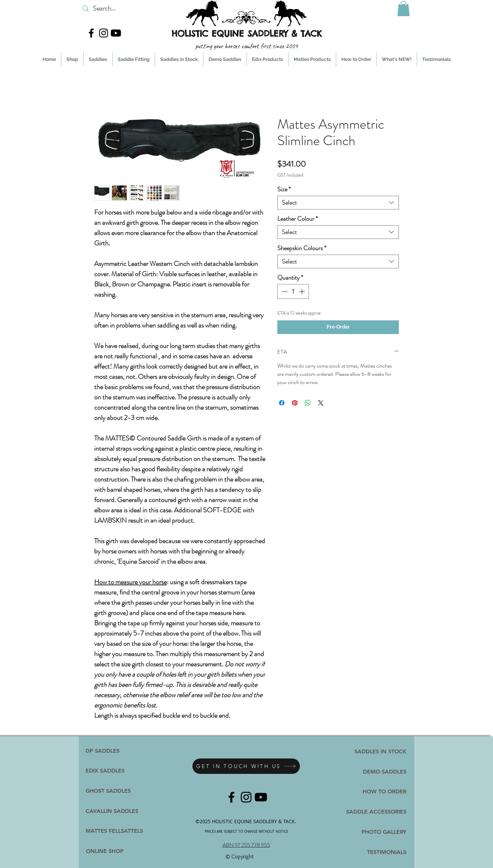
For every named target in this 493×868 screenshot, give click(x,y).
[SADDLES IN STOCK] (378, 751)
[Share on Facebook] (282, 403)
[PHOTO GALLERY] (372, 832)
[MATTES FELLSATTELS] (118, 831)
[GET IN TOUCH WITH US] (246, 766)
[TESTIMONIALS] (372, 852)
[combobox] (338, 203)
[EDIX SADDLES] (108, 771)
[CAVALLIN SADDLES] (112, 811)
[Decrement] (284, 291)
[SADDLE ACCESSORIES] (374, 812)
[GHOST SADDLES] (112, 791)
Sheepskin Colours (302, 248)
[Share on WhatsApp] (308, 403)
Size (284, 189)
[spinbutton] (293, 291)
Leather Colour (298, 219)
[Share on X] (321, 403)
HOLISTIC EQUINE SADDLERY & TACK (247, 34)
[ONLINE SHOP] (105, 851)
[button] (403, 9)
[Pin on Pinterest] (295, 403)
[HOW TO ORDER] (372, 792)
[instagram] (104, 33)
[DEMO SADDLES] (380, 772)
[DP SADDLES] (108, 751)
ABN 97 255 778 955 (246, 845)
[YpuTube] (116, 33)
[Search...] (123, 8)
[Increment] (302, 291)
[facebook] (91, 33)
